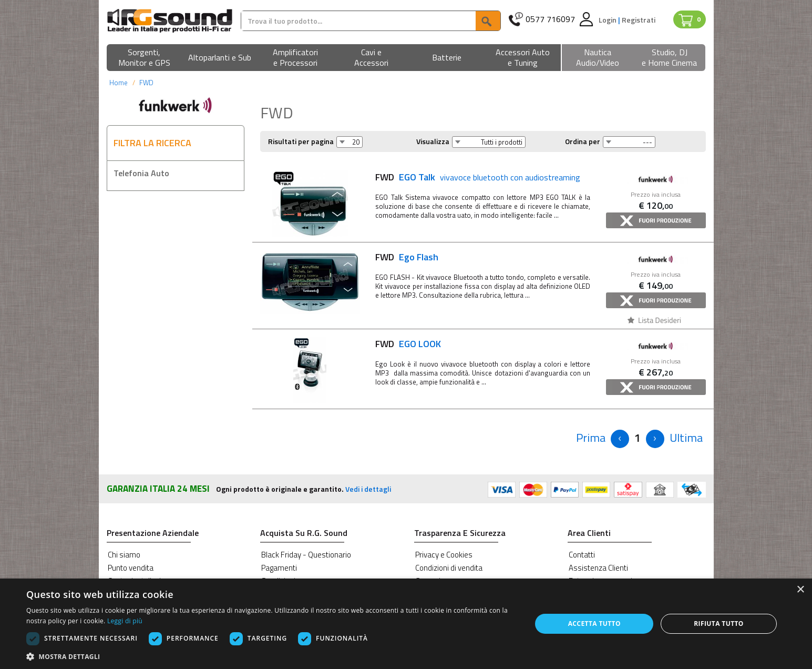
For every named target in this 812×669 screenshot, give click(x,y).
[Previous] (591, 438)
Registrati (639, 20)
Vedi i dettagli (368, 489)
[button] (145, 58)
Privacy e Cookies (444, 555)
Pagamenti (279, 568)
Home (119, 83)
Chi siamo (124, 555)
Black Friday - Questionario (306, 555)
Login (608, 20)
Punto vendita (131, 568)
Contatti (582, 555)
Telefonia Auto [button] (141, 173)
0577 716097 (550, 19)
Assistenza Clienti (598, 568)
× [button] (800, 590)
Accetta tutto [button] (594, 624)
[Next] (655, 439)
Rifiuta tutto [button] (719, 624)
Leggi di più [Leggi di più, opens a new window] (125, 621)
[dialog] (406, 624)
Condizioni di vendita (449, 568)
